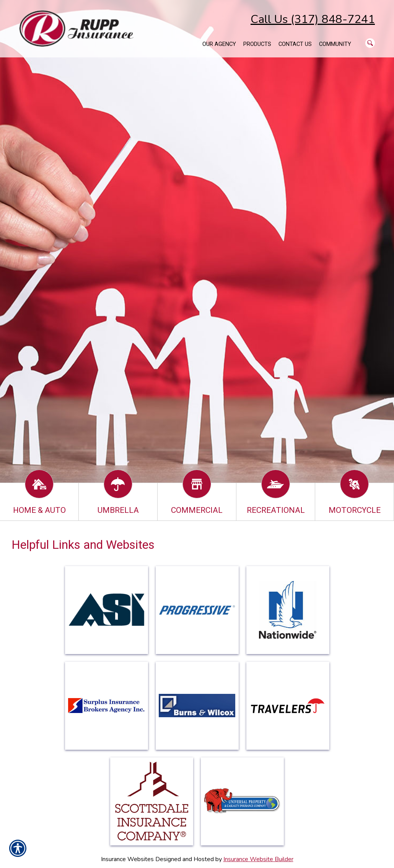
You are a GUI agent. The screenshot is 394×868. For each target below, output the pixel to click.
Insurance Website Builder (258, 859)
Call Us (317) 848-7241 (313, 19)
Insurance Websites (127, 859)
